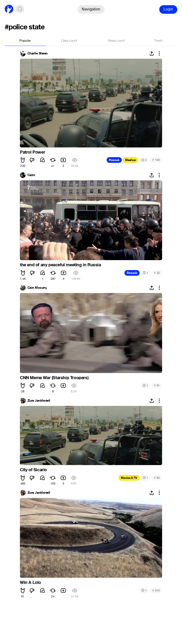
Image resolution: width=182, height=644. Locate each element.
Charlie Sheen (38, 53)
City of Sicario (33, 470)
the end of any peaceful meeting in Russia (60, 265)
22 (157, 273)
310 (156, 590)
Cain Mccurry (37, 288)
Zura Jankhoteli (39, 401)
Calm (31, 175)
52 (157, 478)
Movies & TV (129, 478)
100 (156, 160)
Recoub (114, 160)
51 (157, 385)
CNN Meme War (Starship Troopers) (54, 378)
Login (168, 9)
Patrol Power (32, 152)
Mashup (130, 160)
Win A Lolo (30, 582)
